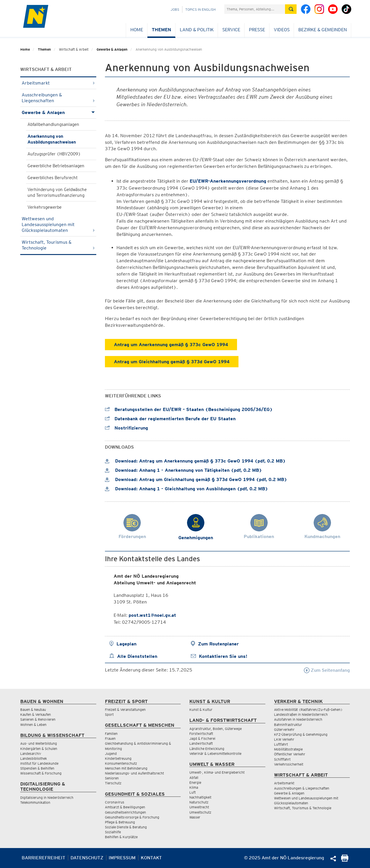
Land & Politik (197, 30)
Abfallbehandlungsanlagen (53, 124)
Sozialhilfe (113, 832)
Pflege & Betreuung (120, 822)
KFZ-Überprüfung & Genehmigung (301, 734)
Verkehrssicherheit (289, 764)
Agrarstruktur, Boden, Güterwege (215, 729)
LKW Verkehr (284, 739)
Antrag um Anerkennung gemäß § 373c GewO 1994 (171, 345)
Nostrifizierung (126, 428)
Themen (161, 30)
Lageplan (126, 644)
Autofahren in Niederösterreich (298, 719)
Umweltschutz (200, 812)
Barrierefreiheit (44, 858)
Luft (193, 792)
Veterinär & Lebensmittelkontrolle (215, 754)
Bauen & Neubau (33, 710)
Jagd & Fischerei (202, 738)
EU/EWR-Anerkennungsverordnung (228, 181)
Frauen (110, 738)
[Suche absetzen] (291, 9)
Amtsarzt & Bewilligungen (125, 807)
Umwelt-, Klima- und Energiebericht (217, 772)
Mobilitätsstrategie (288, 749)
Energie (195, 782)
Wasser (195, 817)
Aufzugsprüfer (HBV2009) (54, 154)
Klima (194, 787)
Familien (111, 734)
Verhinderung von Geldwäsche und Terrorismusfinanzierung (57, 192)
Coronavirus (115, 802)
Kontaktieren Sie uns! (223, 656)
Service (231, 30)
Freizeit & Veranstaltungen (125, 710)
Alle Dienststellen (137, 656)
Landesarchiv (31, 754)
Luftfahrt (281, 744)
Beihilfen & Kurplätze (121, 837)
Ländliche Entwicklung (207, 749)
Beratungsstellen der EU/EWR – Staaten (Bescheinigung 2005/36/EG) (189, 409)
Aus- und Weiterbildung (39, 743)
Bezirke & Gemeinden (323, 30)
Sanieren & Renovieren (38, 719)
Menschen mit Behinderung (126, 768)
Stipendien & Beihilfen (37, 768)
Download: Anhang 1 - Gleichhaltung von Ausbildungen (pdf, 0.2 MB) (186, 489)
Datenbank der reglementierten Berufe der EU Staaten (170, 419)
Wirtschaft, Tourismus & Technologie (58, 245)
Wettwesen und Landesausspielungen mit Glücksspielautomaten (58, 224)
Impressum (122, 858)
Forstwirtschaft (201, 734)
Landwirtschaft (201, 743)
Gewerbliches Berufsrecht (53, 178)
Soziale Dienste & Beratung (126, 827)
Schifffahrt (282, 759)
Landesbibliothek (34, 758)
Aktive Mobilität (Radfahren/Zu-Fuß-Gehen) (308, 710)
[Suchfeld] (255, 9)
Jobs (175, 9)
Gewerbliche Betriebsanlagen (56, 166)
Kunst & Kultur (201, 710)
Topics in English (200, 9)
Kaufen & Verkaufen (36, 714)
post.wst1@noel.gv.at (152, 615)
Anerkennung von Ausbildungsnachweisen (52, 139)
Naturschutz (199, 802)
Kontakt (151, 858)
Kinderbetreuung (118, 758)
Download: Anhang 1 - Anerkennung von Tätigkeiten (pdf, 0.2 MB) (183, 470)
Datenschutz (87, 858)
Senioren (112, 778)
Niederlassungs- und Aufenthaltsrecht (134, 773)
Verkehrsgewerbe (45, 207)
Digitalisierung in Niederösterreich (47, 798)
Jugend (111, 754)
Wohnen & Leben (33, 725)
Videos (282, 30)
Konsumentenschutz (121, 763)
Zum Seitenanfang (327, 670)
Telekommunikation (35, 802)
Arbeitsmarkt (58, 83)
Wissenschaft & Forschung (41, 773)
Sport (109, 714)
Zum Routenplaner (218, 644)
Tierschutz (113, 783)
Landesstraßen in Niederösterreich (301, 714)
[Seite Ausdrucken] (345, 860)
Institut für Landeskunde (39, 763)
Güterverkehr (284, 730)
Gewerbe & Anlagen (112, 49)
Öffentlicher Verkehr (290, 754)
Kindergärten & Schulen (39, 749)
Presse (257, 30)
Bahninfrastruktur (288, 725)
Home (137, 30)
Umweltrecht (199, 807)
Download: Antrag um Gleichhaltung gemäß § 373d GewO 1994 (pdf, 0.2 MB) (196, 479)
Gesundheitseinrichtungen (125, 812)
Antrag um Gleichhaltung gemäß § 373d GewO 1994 (172, 362)
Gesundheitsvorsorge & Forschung (132, 817)
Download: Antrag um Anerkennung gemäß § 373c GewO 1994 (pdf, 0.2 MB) (195, 461)
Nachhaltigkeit (200, 797)
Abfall (194, 778)
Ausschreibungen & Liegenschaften (58, 98)
